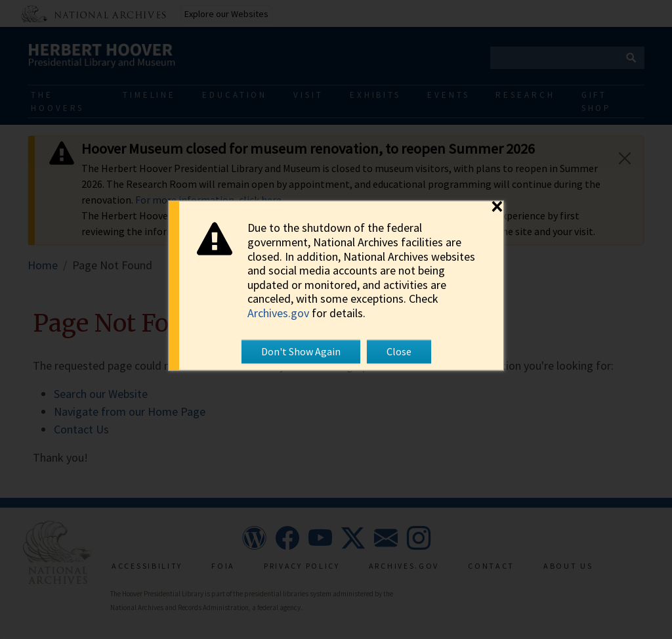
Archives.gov (278, 313)
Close (399, 352)
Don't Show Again (301, 352)
